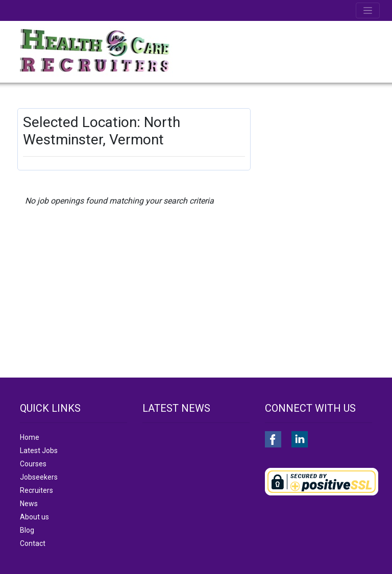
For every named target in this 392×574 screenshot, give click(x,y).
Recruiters (36, 490)
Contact (33, 543)
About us (34, 517)
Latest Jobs (39, 451)
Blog (27, 530)
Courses (33, 464)
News (29, 504)
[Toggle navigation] (368, 10)
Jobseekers (39, 477)
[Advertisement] (320, 159)
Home (30, 437)
